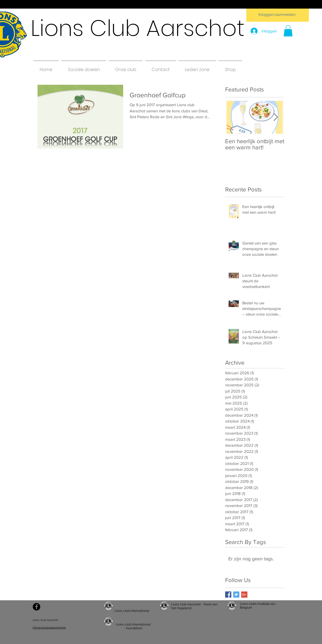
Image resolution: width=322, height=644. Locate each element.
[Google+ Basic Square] (244, 595)
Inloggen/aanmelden (277, 14)
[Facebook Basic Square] (228, 595)
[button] (288, 31)
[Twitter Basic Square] (236, 595)
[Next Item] (276, 117)
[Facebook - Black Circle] (36, 607)
